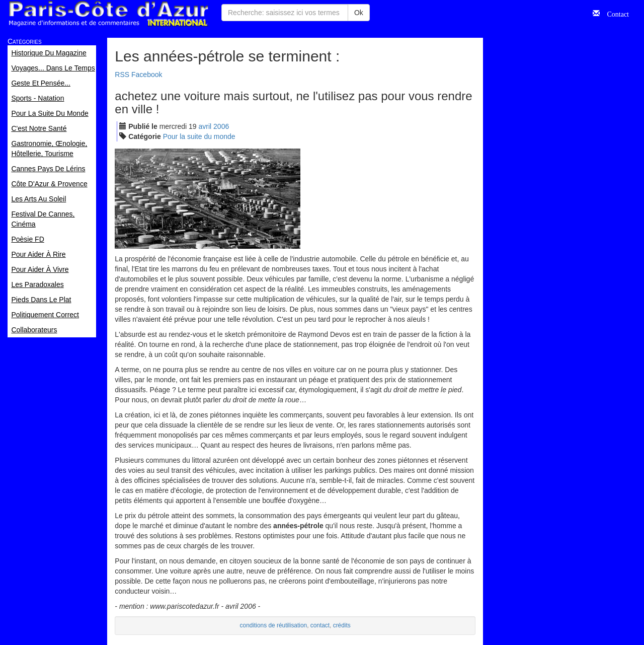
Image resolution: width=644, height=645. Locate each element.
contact (320, 625)
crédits (342, 625)
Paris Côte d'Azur (108, 14)
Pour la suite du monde (199, 136)
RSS (122, 75)
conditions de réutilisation (274, 625)
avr (205, 126)
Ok (359, 13)
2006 (221, 126)
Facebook (147, 75)
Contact (614, 13)
